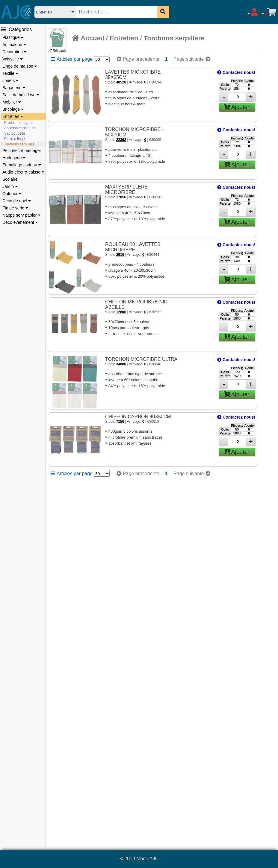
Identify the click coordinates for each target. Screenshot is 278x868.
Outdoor (12, 194)
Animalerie (14, 45)
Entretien (13, 116)
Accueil (88, 38)
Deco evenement (20, 222)
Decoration (15, 52)
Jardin (10, 186)
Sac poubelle (15, 133)
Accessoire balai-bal (20, 128)
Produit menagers (18, 123)
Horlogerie (14, 158)
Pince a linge (15, 139)
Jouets (10, 80)
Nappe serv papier (21, 215)
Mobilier (12, 102)
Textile (10, 73)
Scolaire (10, 179)
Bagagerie (14, 88)
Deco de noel (17, 201)
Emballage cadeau (22, 165)
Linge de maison (20, 66)
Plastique (13, 37)
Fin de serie (15, 208)
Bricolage (13, 109)
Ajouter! (237, 107)
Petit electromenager (22, 151)
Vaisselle (13, 59)
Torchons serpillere (19, 144)
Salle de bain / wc (21, 95)
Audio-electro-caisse (23, 172)
